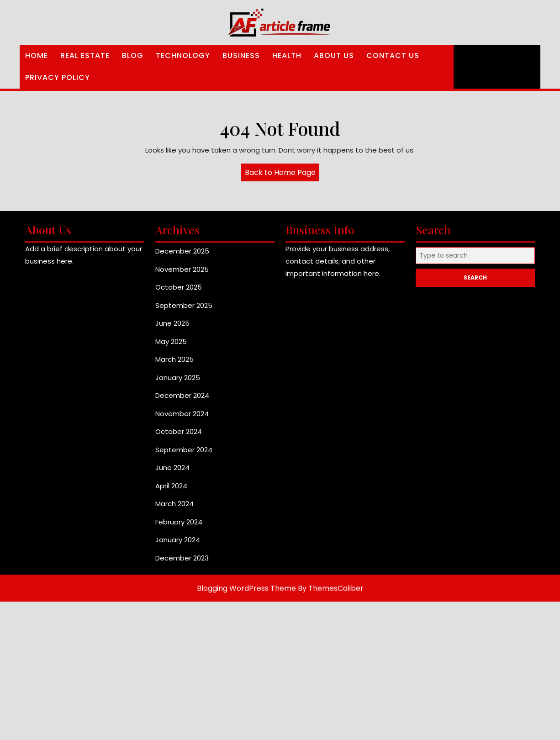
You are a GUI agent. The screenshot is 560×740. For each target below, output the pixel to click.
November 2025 (182, 273)
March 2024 (174, 508)
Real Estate (85, 55)
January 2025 (178, 382)
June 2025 (172, 327)
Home (37, 55)
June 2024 (172, 472)
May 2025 (171, 346)
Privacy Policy (58, 77)
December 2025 (182, 255)
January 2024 (178, 544)
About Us (334, 55)
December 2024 (182, 399)
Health (287, 55)
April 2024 (171, 490)
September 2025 (184, 309)
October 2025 (179, 291)
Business (241, 55)
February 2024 (179, 526)
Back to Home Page (282, 174)
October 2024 (179, 436)
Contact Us (393, 55)
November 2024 (182, 418)
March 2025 (174, 363)
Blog (133, 55)
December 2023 (182, 562)
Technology (183, 55)
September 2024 (184, 454)
